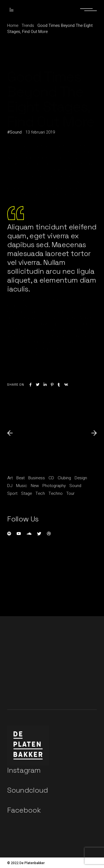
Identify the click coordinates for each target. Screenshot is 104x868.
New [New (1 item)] (35, 486)
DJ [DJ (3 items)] (10, 486)
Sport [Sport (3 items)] (12, 493)
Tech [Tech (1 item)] (40, 493)
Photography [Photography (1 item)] (54, 486)
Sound (16, 132)
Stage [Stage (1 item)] (26, 493)
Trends (28, 25)
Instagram (24, 770)
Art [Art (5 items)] (10, 478)
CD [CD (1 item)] (51, 478)
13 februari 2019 (40, 132)
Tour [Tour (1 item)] (70, 493)
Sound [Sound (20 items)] (75, 486)
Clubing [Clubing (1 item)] (64, 478)
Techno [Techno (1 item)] (56, 493)
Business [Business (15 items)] (37, 478)
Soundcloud (28, 790)
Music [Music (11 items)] (22, 486)
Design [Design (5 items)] (81, 478)
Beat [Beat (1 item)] (21, 478)
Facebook (24, 810)
